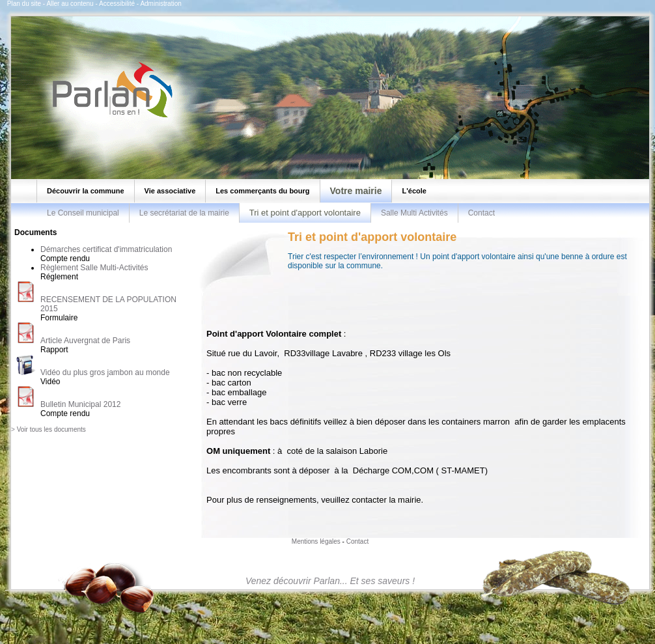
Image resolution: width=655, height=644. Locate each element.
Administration (160, 4)
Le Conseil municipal (83, 213)
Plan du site (24, 4)
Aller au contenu (70, 4)
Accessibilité (117, 4)
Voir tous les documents (51, 429)
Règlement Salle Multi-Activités (94, 268)
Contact (481, 213)
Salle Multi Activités (414, 213)
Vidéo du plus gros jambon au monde (105, 372)
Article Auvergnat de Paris (85, 341)
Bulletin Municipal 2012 (80, 404)
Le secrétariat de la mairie (184, 213)
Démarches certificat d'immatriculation (106, 249)
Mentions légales (316, 541)
